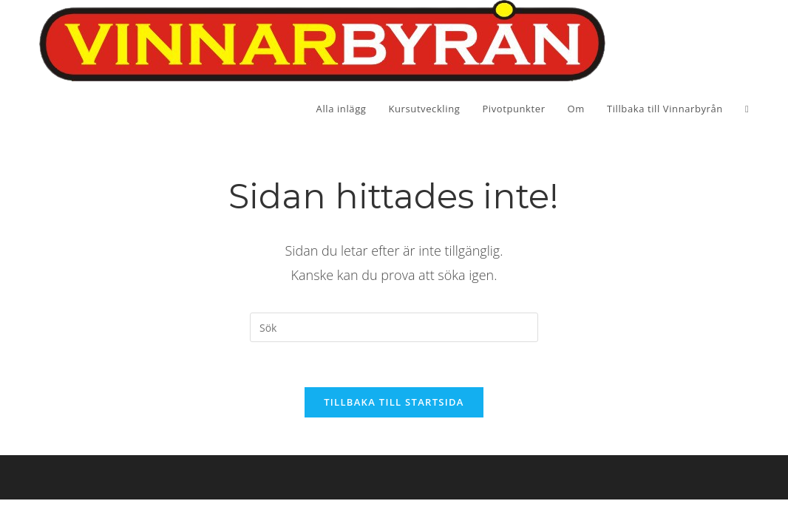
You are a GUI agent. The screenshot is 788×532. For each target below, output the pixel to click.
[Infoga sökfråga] (394, 327)
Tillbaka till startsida (394, 402)
